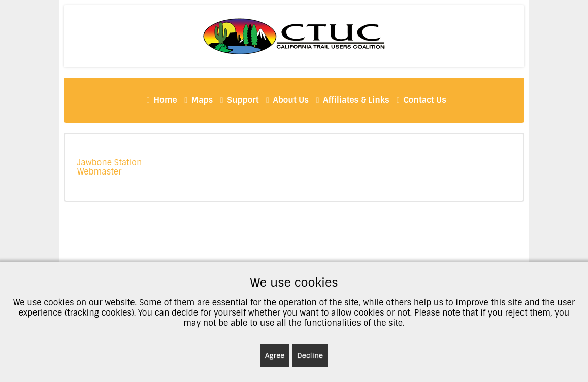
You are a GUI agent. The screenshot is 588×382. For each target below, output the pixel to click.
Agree (275, 355)
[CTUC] (294, 36)
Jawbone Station (110, 163)
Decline (310, 355)
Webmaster (100, 172)
